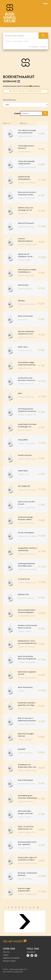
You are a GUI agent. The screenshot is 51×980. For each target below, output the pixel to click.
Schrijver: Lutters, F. (25, 631)
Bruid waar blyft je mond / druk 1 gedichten (27, 843)
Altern (20, 393)
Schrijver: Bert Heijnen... (27, 227)
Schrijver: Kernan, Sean (27, 443)
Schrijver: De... (23, 320)
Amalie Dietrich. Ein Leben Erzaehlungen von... (27, 425)
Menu (45, 4)
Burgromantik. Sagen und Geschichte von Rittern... (27, 859)
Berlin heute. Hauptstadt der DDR (27, 673)
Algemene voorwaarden (11, 958)
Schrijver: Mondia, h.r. (26, 801)
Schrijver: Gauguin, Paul (27, 832)
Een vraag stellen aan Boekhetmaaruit (26, 91)
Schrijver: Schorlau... (25, 739)
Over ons (6, 952)
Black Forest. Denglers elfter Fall (26, 735)
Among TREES (23, 440)
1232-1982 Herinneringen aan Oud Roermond (27, 131)
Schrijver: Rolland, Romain (27, 459)
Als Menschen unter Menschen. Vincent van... (27, 379)
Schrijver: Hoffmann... (26, 289)
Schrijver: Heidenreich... (27, 397)
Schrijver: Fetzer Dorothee (27, 863)
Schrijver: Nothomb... (25, 753)
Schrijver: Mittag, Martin (26, 616)
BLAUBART (22, 749)
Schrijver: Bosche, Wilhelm (27, 536)
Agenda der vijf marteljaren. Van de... (26, 255)
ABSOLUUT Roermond (26, 223)
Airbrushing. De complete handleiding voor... (27, 271)
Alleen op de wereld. (25, 316)
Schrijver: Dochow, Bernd (27, 678)
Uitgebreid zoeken (38, 47)
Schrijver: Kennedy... (25, 709)
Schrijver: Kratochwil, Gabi (27, 894)
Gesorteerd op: (9, 100)
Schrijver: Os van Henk (26, 647)
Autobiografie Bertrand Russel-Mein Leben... (26, 565)
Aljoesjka (21, 300)
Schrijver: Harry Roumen (27, 490)
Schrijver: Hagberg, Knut (27, 583)
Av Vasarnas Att (24, 579)
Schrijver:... (22, 691)
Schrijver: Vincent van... (26, 384)
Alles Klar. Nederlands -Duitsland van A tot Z (26, 333)
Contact (6, 955)
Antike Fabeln (23, 471)
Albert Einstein (23, 285)
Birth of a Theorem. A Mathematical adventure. (27, 719)
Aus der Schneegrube (26, 533)
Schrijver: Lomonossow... (27, 554)
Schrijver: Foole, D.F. (25, 350)
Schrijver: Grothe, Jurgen (27, 662)
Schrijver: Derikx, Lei (25, 368)
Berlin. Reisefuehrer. (25, 687)
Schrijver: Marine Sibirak (27, 304)
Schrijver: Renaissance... (27, 784)
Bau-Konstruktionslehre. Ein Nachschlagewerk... (27, 611)
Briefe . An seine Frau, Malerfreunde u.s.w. (26, 828)
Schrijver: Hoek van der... (27, 337)
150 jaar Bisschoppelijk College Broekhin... (26, 162)
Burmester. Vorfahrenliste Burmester (27, 874)
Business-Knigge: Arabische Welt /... (24, 890)
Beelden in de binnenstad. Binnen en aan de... (28, 627)
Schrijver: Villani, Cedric (26, 724)
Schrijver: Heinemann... (26, 523)
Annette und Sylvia (25, 455)
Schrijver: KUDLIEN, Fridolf (27, 244)
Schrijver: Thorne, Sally (26, 198)
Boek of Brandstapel (25, 780)
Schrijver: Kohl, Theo (25, 136)
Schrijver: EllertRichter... (26, 598)
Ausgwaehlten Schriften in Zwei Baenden (28, 549)
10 (38, 907)
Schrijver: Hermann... (25, 879)
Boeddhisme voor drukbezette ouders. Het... (27, 766)
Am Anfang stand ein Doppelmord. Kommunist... (28, 410)
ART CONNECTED (24, 486)
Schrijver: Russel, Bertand (27, 569)
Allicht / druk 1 (23, 347)
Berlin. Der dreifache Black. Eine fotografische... (27, 657)
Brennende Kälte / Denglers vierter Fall (25, 812)
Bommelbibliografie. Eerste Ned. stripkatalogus (28, 797)
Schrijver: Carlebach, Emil (27, 415)
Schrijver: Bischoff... (25, 430)
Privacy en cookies (9, 961)
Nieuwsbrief (31, 952)
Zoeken (17, 113)
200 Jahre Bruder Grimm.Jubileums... (25, 178)
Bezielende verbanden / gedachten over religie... (27, 704)
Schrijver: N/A (23, 213)
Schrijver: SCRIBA (24, 260)
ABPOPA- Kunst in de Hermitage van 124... (25, 209)
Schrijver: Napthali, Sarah (27, 770)
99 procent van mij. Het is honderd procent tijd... (27, 193)
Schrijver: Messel (24, 848)
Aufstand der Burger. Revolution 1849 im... (26, 518)
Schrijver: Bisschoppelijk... (27, 167)
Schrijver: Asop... (24, 474)
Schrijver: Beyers (24, 152)
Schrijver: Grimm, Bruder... (27, 183)
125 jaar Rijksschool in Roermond (26, 147)
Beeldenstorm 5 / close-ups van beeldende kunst (27, 642)
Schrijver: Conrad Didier (27, 507)
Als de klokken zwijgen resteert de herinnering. (27, 364)
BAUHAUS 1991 (23, 594)
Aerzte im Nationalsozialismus (25, 240)
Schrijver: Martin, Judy (26, 275)
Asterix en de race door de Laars (27, 503)
